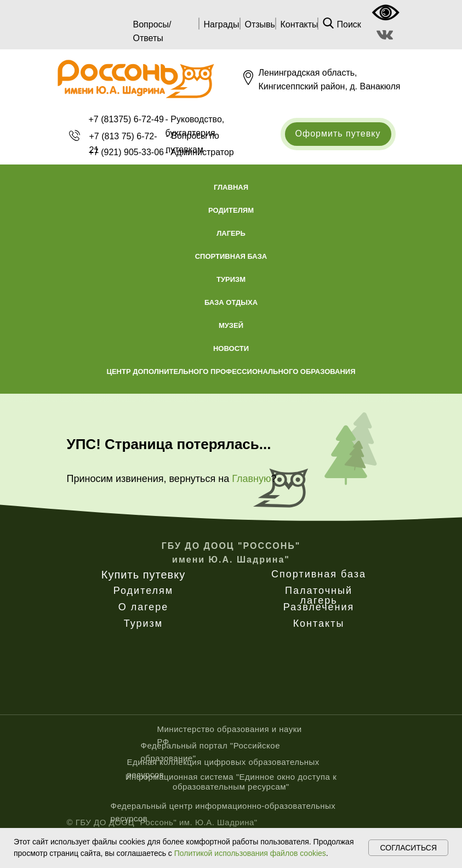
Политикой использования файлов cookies (250, 853)
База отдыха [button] (231, 302)
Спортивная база (319, 574)
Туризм (143, 623)
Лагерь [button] (231, 233)
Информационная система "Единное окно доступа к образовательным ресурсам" (231, 782)
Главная (231, 187)
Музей (231, 325)
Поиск (349, 24)
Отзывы (261, 24)
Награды (222, 24)
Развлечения (319, 607)
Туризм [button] (231, 279)
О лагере (144, 607)
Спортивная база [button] (231, 256)
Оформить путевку (338, 134)
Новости (231, 348)
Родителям (143, 591)
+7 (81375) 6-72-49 (126, 119)
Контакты (300, 24)
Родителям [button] (231, 210)
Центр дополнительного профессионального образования (231, 371)
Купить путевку (143, 575)
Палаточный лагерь (319, 595)
